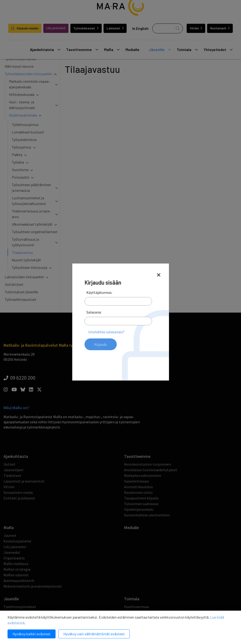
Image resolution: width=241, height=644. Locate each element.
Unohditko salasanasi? (106, 332)
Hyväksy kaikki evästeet (32, 634)
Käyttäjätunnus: (99, 292)
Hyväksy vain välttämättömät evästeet (94, 634)
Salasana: (94, 312)
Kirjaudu (101, 344)
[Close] (159, 275)
